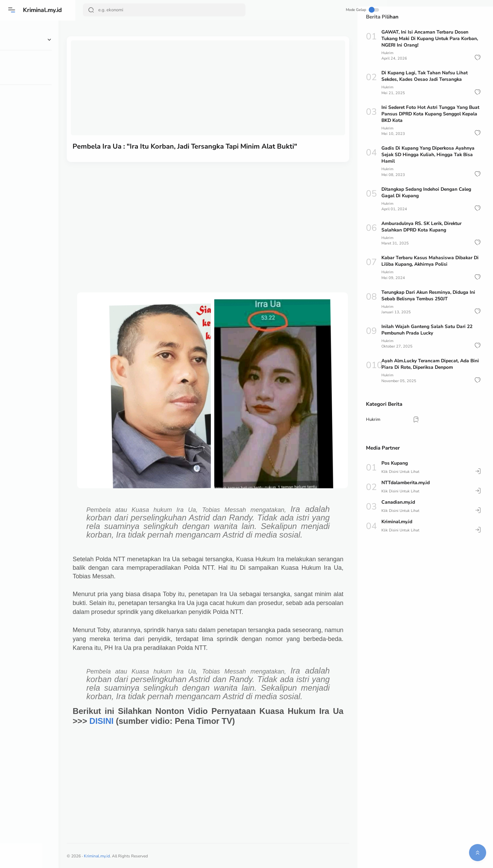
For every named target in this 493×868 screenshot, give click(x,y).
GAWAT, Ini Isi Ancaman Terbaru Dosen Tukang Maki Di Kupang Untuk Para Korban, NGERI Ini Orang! (430, 39)
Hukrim (388, 53)
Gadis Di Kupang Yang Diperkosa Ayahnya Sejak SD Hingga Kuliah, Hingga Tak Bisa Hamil (429, 155)
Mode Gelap (332, 10)
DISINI (131, 720)
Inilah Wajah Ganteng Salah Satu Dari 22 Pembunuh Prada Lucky (427, 330)
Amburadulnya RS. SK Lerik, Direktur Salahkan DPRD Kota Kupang (422, 227)
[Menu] (12, 10)
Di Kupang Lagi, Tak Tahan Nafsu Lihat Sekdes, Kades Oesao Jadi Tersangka (425, 76)
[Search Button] (91, 10)
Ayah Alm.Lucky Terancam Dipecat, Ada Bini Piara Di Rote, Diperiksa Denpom (431, 364)
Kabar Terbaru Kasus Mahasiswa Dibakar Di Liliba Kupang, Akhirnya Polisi (431, 261)
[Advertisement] (216, 214)
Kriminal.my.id (44, 10)
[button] (478, 58)
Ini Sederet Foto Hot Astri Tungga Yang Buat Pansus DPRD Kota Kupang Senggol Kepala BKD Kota (431, 114)
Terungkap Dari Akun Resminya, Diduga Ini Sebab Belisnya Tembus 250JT (429, 295)
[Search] (164, 10)
